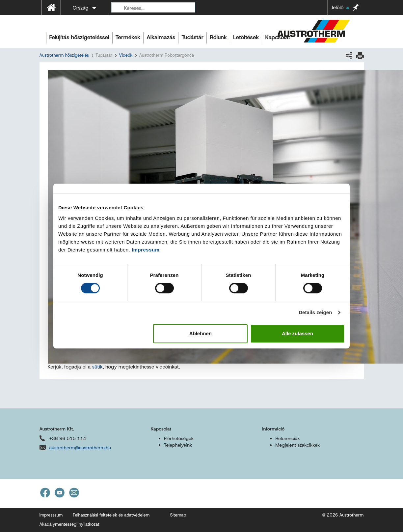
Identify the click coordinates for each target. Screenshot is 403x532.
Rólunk (218, 37)
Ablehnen (201, 333)
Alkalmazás (161, 37)
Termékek (128, 37)
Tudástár (192, 37)
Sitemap (178, 515)
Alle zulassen (297, 333)
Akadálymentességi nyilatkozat (69, 524)
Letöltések (246, 37)
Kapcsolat (278, 37)
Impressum (146, 250)
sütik (97, 367)
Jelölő (340, 8)
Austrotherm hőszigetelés (64, 55)
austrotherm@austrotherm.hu (80, 448)
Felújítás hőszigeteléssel (79, 37)
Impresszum (51, 515)
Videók (126, 55)
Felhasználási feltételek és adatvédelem (111, 515)
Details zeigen (315, 312)
